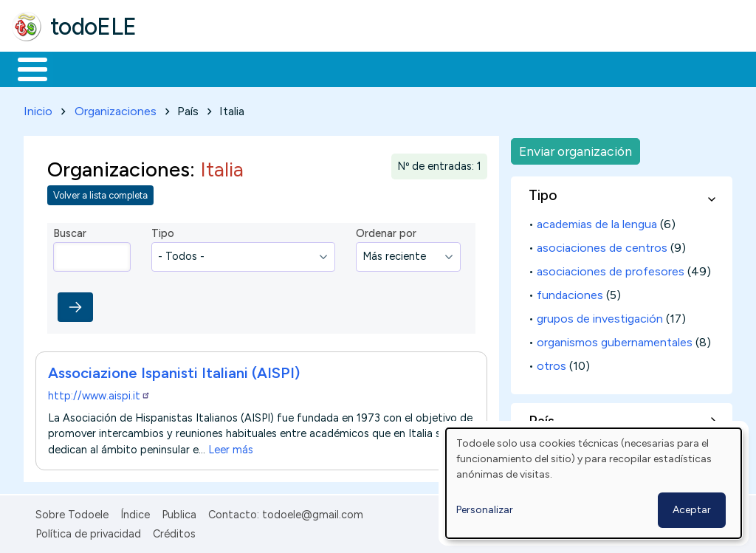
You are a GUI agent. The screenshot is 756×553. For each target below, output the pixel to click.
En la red (349, 68)
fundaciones (570, 292)
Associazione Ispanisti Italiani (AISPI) (174, 370)
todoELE (93, 27)
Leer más (231, 447)
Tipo (163, 231)
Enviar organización (575, 148)
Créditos (174, 532)
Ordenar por (386, 231)
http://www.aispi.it (99, 393)
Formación (178, 68)
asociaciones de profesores (611, 268)
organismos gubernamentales (615, 339)
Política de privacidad (88, 532)
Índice (135, 512)
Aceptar (692, 510)
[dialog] (594, 483)
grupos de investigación (600, 316)
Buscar (606, 68)
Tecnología (441, 68)
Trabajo (266, 68)
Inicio (25, 68)
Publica (179, 512)
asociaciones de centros (602, 245)
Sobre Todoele (72, 512)
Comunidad (540, 68)
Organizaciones (116, 108)
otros (551, 363)
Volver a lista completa (100, 193)
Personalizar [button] (485, 510)
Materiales (83, 68)
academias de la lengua (597, 221)
